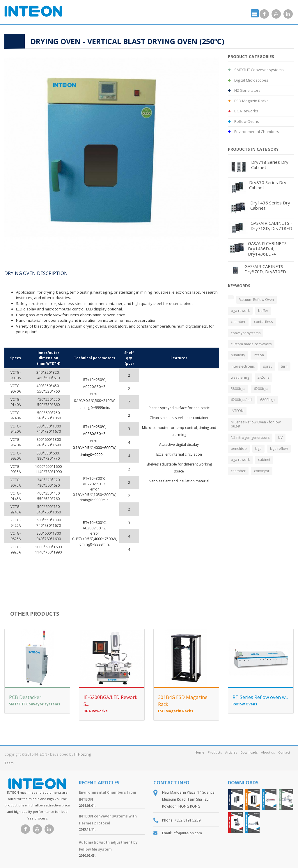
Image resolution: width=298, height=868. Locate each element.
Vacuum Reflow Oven (257, 300)
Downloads (249, 752)
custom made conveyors (251, 344)
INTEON (237, 411)
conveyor (262, 471)
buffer (263, 311)
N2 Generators (244, 90)
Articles (231, 752)
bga (258, 449)
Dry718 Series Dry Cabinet (270, 165)
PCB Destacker (25, 697)
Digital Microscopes (248, 80)
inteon (259, 355)
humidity (238, 355)
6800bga (267, 400)
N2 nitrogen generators (250, 437)
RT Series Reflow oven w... (260, 697)
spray (268, 366)
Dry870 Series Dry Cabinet (268, 185)
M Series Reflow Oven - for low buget (256, 424)
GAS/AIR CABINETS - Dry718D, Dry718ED (271, 226)
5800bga (238, 389)
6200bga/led (241, 400)
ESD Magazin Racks (248, 101)
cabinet (264, 460)
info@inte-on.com (187, 833)
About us (268, 752)
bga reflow (279, 449)
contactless (263, 322)
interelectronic (243, 366)
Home (199, 752)
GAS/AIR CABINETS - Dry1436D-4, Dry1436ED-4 (269, 249)
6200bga (261, 389)
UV (280, 437)
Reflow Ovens (243, 121)
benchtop (239, 449)
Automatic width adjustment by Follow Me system (108, 846)
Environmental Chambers (253, 132)
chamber (238, 322)
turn (284, 366)
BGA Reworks (243, 111)
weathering (240, 377)
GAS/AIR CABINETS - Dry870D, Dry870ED (265, 269)
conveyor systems (246, 333)
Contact (284, 752)
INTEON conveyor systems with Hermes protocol (108, 820)
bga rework (240, 311)
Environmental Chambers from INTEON (108, 796)
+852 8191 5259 (187, 820)
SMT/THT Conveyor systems (256, 70)
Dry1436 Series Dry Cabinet (270, 205)
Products (215, 752)
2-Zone (264, 377)
